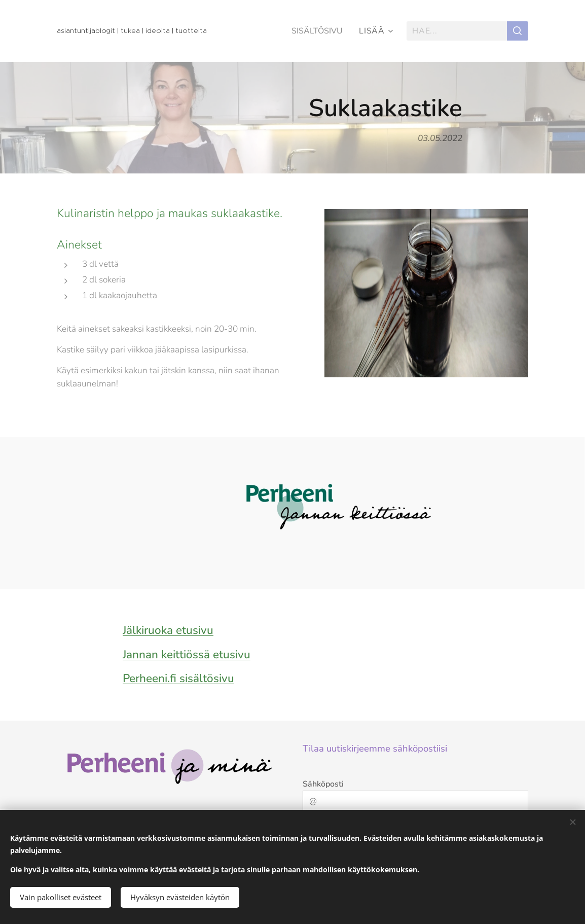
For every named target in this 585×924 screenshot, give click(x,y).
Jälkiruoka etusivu (168, 630)
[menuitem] (318, 31)
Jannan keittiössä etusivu (187, 654)
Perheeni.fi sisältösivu (178, 678)
